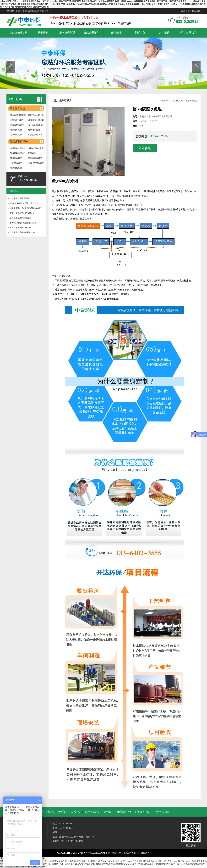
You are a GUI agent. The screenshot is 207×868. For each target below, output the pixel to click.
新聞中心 (76, 812)
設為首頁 (185, 11)
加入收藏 (196, 11)
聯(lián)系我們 (162, 812)
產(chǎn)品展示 (92, 812)
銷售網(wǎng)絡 (143, 812)
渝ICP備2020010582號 (72, 841)
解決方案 (180, 101)
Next (193, 62)
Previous (10, 62)
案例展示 (109, 812)
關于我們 (63, 812)
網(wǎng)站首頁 (46, 812)
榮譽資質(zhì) (124, 812)
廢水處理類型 (191, 101)
